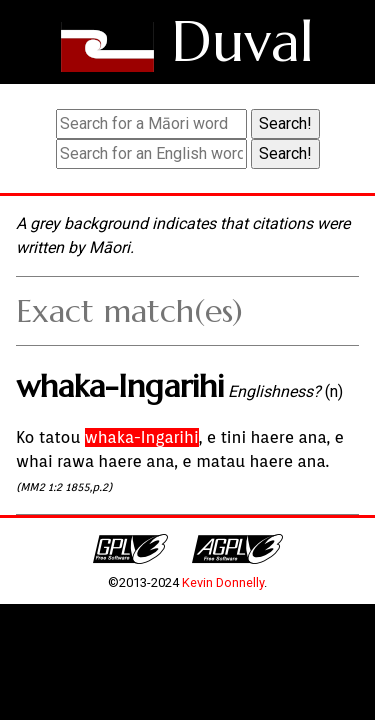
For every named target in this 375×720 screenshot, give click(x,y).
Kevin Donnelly (223, 582)
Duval (242, 41)
